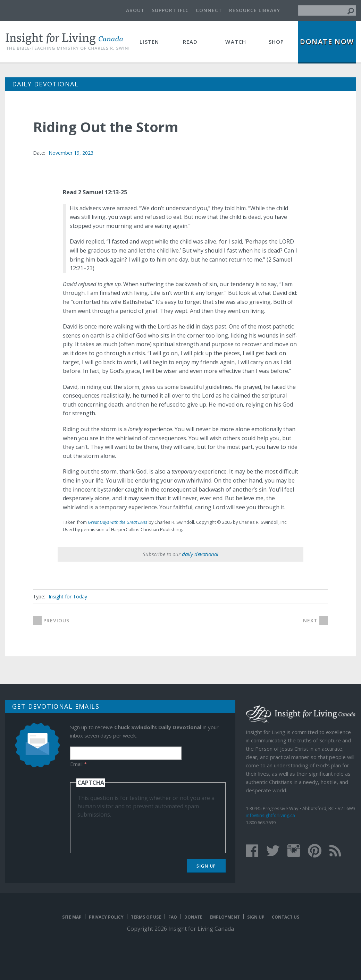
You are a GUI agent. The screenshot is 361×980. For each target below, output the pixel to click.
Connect (209, 10)
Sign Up (206, 866)
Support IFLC (170, 10)
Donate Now (327, 41)
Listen (149, 42)
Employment (225, 917)
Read (190, 42)
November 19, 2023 (71, 153)
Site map (72, 917)
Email (78, 764)
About (135, 10)
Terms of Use (146, 917)
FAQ (173, 917)
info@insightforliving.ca (270, 815)
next (310, 620)
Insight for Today (68, 596)
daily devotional (200, 554)
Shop (276, 42)
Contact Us (286, 917)
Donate (193, 917)
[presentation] (130, 832)
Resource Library (255, 10)
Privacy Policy (106, 917)
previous (56, 620)
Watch (236, 42)
